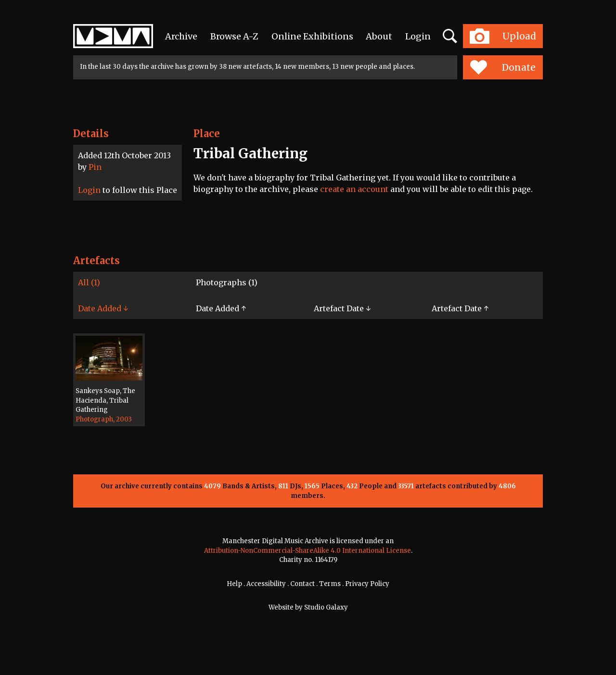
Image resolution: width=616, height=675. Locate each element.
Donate (503, 67)
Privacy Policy (367, 584)
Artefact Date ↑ (460, 308)
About (379, 36)
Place (207, 134)
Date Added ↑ (221, 308)
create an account (354, 189)
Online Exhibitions (312, 36)
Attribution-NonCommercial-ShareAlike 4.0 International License (308, 551)
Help (234, 584)
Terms (330, 584)
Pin (95, 167)
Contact (302, 584)
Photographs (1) (227, 282)
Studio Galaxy (326, 607)
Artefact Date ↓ (342, 308)
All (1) (89, 282)
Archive (181, 36)
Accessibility (266, 584)
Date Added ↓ (103, 308)
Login (418, 36)
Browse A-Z (234, 36)
